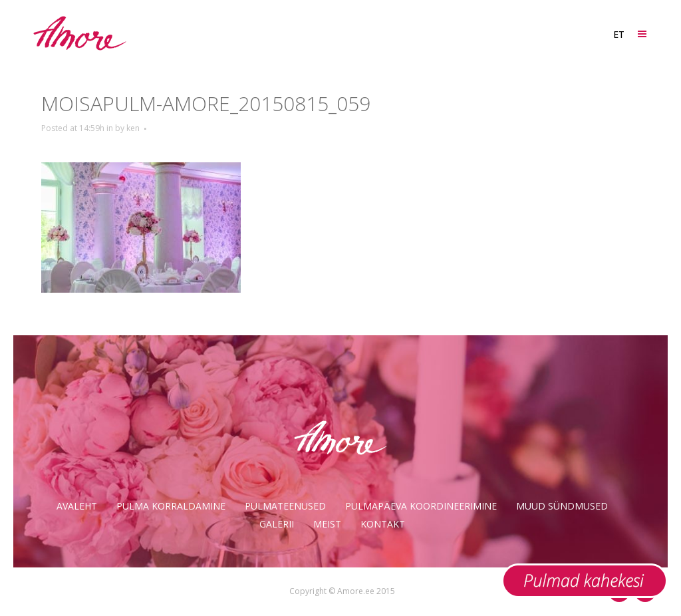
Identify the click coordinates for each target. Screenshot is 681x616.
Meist (327, 524)
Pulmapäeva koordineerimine (421, 506)
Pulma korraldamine (171, 506)
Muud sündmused (562, 506)
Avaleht (77, 506)
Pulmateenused (285, 506)
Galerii (277, 524)
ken (133, 128)
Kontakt (383, 524)
